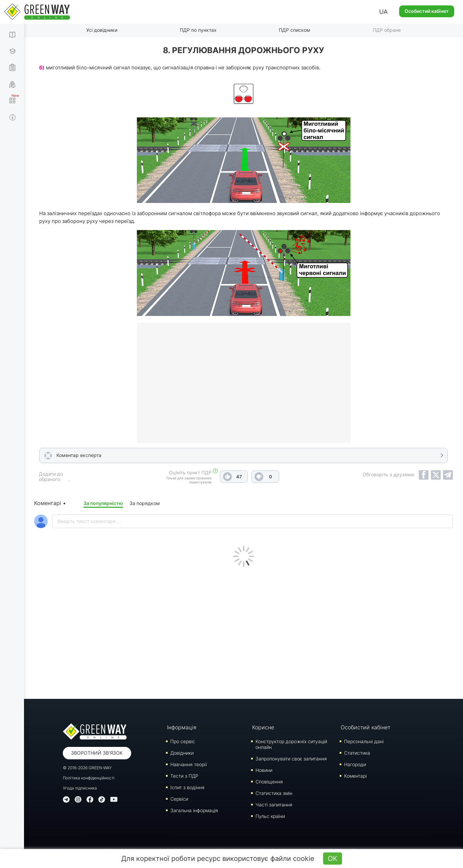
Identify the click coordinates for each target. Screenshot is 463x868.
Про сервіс (183, 741)
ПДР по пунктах (198, 30)
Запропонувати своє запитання (291, 759)
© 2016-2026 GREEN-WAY (87, 768)
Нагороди (355, 764)
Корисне (263, 727)
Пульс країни (270, 816)
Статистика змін (274, 793)
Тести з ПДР (184, 776)
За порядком (145, 503)
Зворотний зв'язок (97, 753)
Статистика (357, 753)
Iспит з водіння (187, 787)
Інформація (182, 727)
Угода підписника (80, 788)
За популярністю (103, 503)
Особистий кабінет (427, 11)
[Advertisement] (244, 631)
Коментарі (355, 776)
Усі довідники (102, 30)
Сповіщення (269, 782)
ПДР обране (387, 30)
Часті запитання (274, 805)
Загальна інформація (194, 810)
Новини (264, 770)
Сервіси (179, 799)
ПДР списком (295, 30)
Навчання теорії (189, 764)
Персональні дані (364, 741)
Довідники (182, 753)
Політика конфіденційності (89, 778)
